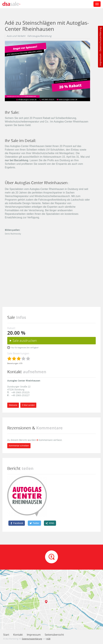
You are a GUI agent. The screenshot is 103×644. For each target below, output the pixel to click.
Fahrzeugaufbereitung (39, 36)
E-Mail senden (28, 405)
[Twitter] (34, 523)
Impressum (100, 60)
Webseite (13, 405)
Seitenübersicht (54, 635)
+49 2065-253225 (20, 392)
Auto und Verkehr (16, 36)
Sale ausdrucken (25, 341)
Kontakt (18, 635)
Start (6, 635)
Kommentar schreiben (19, 446)
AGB (48, 639)
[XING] (50, 523)
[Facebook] (17, 523)
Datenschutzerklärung (100, 39)
